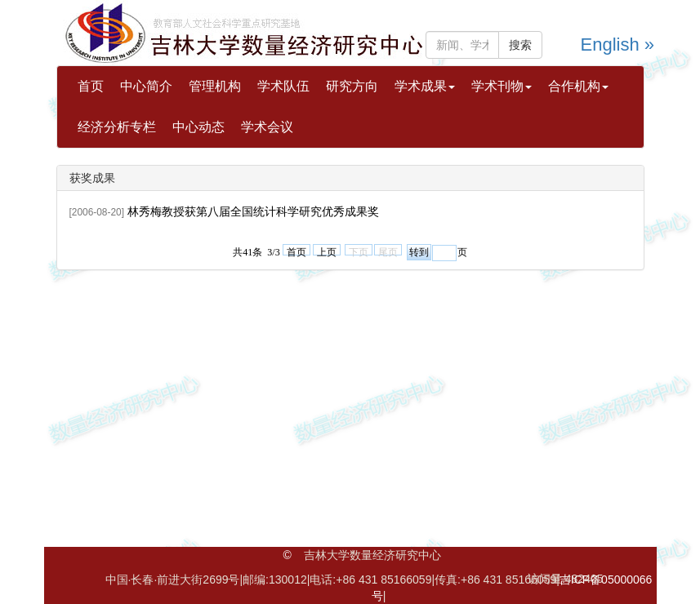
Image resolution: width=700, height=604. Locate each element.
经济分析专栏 (117, 127)
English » (618, 44)
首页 (91, 86)
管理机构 (215, 86)
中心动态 (198, 127)
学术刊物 (502, 86)
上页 (327, 251)
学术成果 (425, 86)
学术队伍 (283, 86)
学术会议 (267, 127)
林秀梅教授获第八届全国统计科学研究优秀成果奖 (253, 211)
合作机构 (578, 86)
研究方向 (352, 86)
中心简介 (146, 86)
